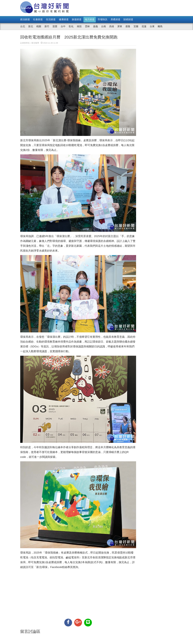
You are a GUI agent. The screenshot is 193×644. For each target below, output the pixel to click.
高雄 (112, 26)
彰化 (71, 26)
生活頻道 (51, 19)
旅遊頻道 (77, 19)
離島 (160, 26)
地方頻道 (90, 19)
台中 (63, 26)
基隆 (128, 26)
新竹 (47, 26)
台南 (104, 26)
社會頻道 (38, 19)
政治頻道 (25, 19)
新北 (31, 26)
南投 (79, 26)
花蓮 (144, 26)
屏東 (120, 26)
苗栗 (55, 26)
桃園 (39, 26)
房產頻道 (115, 19)
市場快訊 (102, 19)
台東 (152, 26)
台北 (23, 26)
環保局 (32, 134)
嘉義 (95, 26)
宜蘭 (136, 26)
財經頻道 (128, 19)
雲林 (87, 26)
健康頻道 (64, 19)
